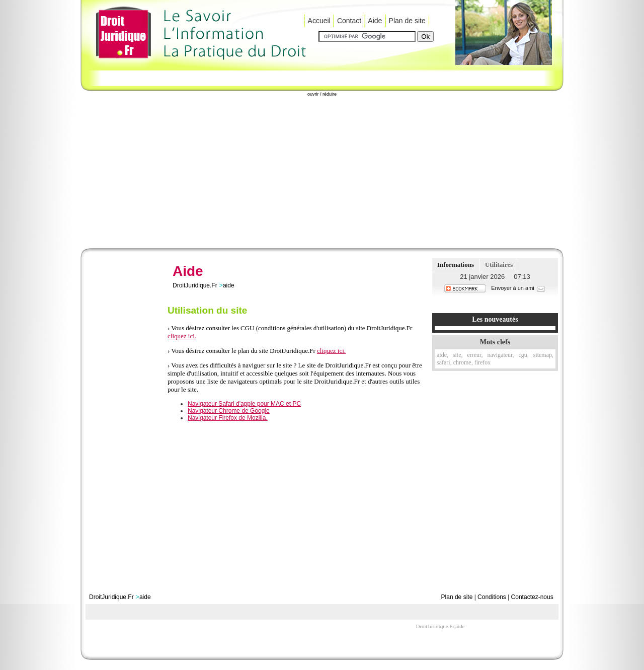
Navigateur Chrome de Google (229, 411)
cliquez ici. (182, 336)
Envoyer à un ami (518, 288)
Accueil (319, 21)
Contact (349, 21)
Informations (456, 265)
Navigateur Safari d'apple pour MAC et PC (244, 404)
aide (229, 285)
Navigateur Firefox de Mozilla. (228, 418)
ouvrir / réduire (322, 94)
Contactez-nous (532, 597)
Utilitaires (499, 265)
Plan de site (407, 21)
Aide (375, 21)
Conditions (492, 597)
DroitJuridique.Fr (195, 285)
